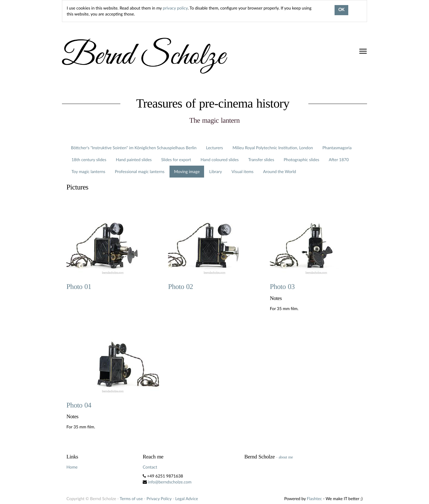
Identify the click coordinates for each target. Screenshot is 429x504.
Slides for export (176, 160)
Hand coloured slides (220, 160)
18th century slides (89, 160)
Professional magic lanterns (140, 171)
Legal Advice (186, 498)
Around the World (280, 171)
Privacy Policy (159, 498)
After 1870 (339, 160)
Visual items (243, 171)
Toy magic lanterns (88, 171)
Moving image (187, 171)
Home (72, 467)
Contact (150, 467)
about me (286, 457)
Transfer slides (261, 160)
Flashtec (314, 498)
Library (216, 171)
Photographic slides (301, 160)
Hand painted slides (134, 160)
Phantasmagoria (337, 148)
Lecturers (215, 148)
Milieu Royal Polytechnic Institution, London (273, 148)
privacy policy (175, 8)
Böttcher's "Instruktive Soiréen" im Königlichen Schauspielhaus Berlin (134, 148)
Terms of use (131, 498)
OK (341, 10)
